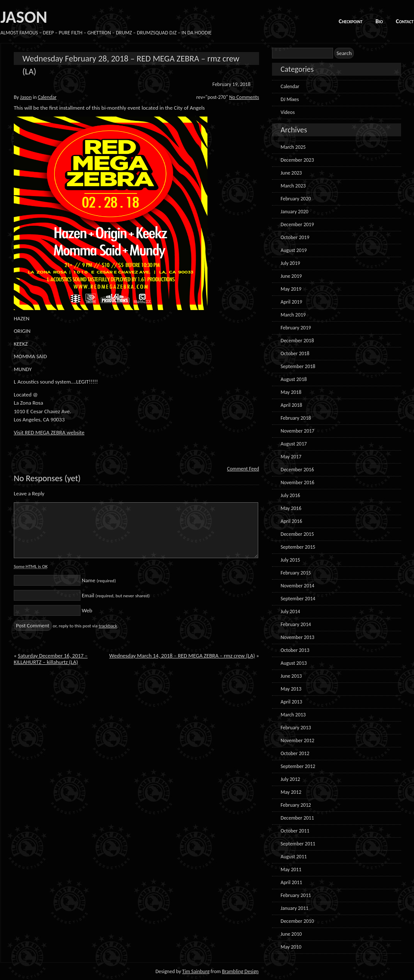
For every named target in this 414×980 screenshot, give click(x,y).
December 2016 (297, 470)
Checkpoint (351, 21)
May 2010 (291, 947)
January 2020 (295, 212)
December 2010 (297, 921)
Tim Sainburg (196, 971)
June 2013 (291, 676)
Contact (405, 21)
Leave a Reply (29, 493)
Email (116, 595)
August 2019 (294, 250)
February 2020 (296, 199)
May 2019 (291, 289)
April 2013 (291, 702)
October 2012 (295, 753)
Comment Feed (243, 469)
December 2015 (297, 534)
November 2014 (297, 586)
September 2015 (298, 547)
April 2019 (291, 302)
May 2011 (291, 869)
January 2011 (295, 908)
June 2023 (291, 173)
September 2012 (298, 766)
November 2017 (297, 431)
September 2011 (298, 844)
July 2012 (290, 779)
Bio (379, 21)
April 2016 (291, 521)
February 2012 (296, 805)
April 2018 (291, 405)
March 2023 (293, 186)
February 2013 (296, 728)
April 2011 (291, 882)
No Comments (244, 97)
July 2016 (290, 495)
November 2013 (297, 637)
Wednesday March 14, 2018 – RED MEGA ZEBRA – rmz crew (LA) (182, 656)
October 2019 (295, 237)
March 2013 (293, 715)
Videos (288, 112)
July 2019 (290, 263)
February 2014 (296, 624)
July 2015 (290, 560)
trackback (108, 626)
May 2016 (291, 508)
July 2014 (290, 611)
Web (87, 610)
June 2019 (291, 276)
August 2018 (294, 379)
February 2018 (296, 418)
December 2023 (297, 160)
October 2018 (295, 353)
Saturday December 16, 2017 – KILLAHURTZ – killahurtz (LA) (51, 659)
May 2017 (291, 457)
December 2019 (297, 224)
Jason (26, 97)
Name (99, 580)
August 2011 (294, 857)
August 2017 (294, 444)
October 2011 (295, 831)
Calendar (47, 97)
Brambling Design (240, 971)
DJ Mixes (290, 99)
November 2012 (297, 740)
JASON (24, 17)
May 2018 (291, 392)
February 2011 (296, 895)
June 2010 (291, 934)
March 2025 (293, 147)
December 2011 (297, 818)
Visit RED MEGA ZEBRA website (49, 432)
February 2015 (296, 573)
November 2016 (297, 482)
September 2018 (298, 366)
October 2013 (295, 650)
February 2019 (296, 328)
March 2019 (293, 315)
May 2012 (291, 792)
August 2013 (294, 663)
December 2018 (297, 341)
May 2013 (291, 689)
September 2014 (298, 599)
